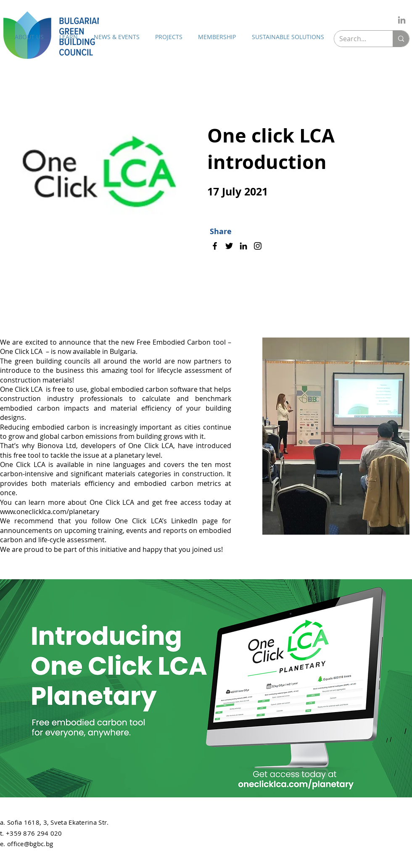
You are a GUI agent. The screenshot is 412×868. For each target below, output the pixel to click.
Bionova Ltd (57, 446)
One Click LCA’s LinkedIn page (166, 521)
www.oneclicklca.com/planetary (50, 512)
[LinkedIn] (402, 20)
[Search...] (357, 39)
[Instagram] (258, 246)
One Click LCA (22, 389)
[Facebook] (215, 246)
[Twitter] (229, 246)
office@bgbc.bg (30, 844)
